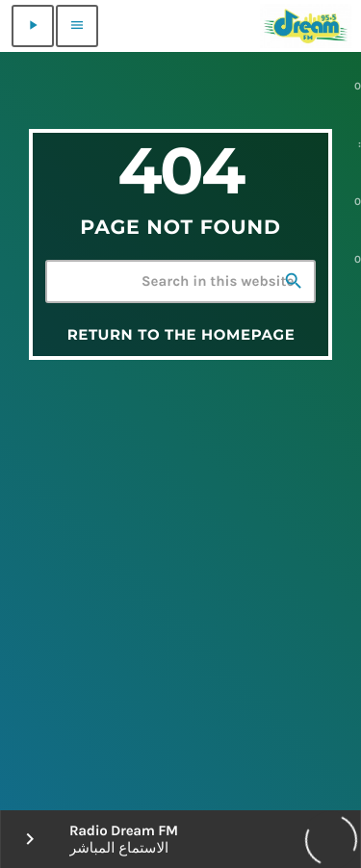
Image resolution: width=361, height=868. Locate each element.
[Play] (33, 26)
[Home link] (306, 26)
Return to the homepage (181, 334)
